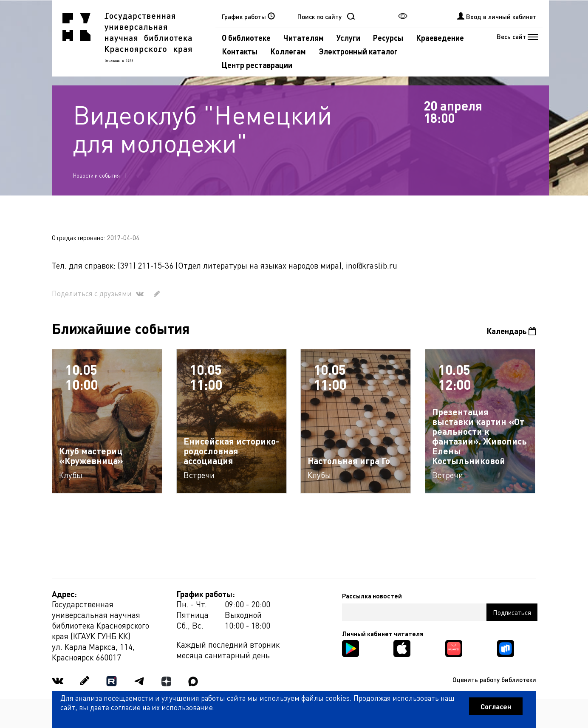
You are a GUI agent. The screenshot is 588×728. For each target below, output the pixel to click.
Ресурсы (388, 38)
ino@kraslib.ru (372, 265)
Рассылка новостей (372, 596)
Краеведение (440, 38)
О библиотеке (246, 38)
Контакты (240, 51)
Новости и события (96, 175)
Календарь (511, 331)
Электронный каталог (358, 51)
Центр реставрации (257, 65)
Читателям (304, 38)
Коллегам (288, 51)
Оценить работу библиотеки (494, 680)
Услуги (348, 38)
